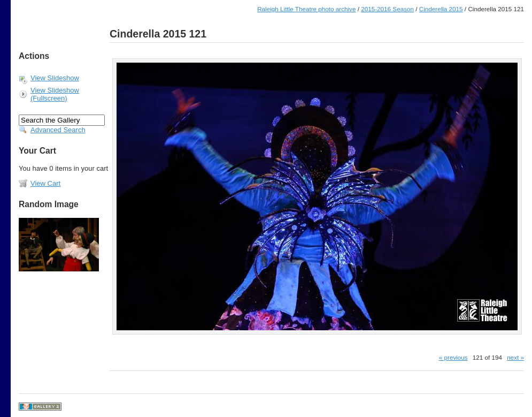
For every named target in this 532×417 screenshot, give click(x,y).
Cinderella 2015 (441, 9)
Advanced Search (58, 130)
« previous (453, 357)
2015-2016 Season (387, 9)
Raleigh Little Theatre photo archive (306, 9)
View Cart (45, 183)
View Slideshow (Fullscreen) (55, 94)
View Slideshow (55, 78)
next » (515, 357)
